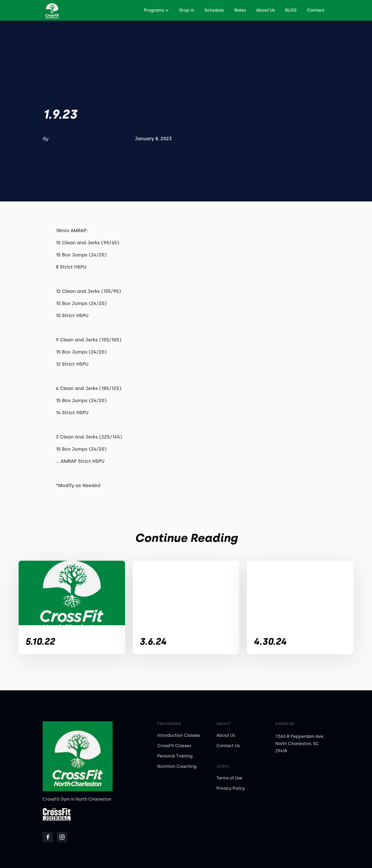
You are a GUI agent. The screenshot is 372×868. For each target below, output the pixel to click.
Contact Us (228, 746)
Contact (316, 10)
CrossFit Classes (174, 746)
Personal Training (175, 756)
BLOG (291, 10)
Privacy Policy (231, 788)
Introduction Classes (179, 735)
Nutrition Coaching (177, 766)
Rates (240, 10)
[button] (156, 10)
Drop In (187, 10)
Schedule (214, 10)
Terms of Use (229, 778)
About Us (266, 10)
